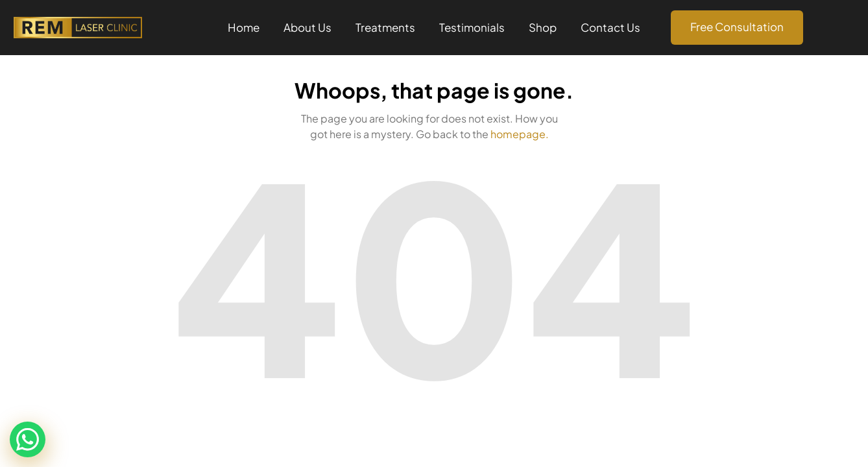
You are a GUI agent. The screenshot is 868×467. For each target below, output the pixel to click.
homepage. (520, 134)
